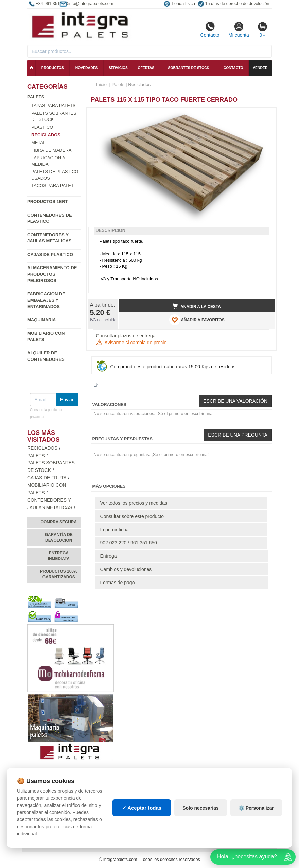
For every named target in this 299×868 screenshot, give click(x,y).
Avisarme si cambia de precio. (132, 343)
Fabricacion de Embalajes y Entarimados (46, 300)
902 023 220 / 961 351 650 (129, 543)
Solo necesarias (201, 808)
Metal (38, 142)
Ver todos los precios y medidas (134, 503)
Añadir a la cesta (197, 306)
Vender (260, 68)
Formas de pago (118, 583)
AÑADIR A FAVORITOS (197, 320)
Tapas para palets (54, 105)
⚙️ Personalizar (256, 808)
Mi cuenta (239, 30)
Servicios (118, 68)
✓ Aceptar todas (142, 808)
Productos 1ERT (48, 201)
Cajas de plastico (50, 254)
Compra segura (59, 522)
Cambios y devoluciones (126, 569)
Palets (36, 97)
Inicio (102, 84)
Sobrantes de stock (189, 68)
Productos (53, 68)
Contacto (210, 30)
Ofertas (146, 68)
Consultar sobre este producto (132, 516)
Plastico (42, 127)
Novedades (87, 68)
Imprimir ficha (115, 530)
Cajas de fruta (47, 478)
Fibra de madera (51, 150)
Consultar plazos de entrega (126, 336)
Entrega (109, 556)
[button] (263, 115)
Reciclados (42, 448)
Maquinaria (42, 320)
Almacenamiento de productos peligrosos (52, 274)
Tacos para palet (52, 186)
